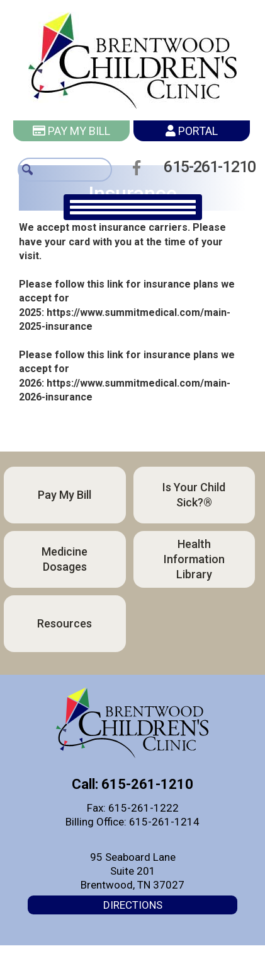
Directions (133, 905)
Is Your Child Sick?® (194, 495)
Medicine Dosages (65, 559)
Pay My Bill (71, 131)
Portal (192, 131)
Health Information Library (194, 559)
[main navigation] (133, 207)
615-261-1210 (206, 167)
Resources (65, 623)
